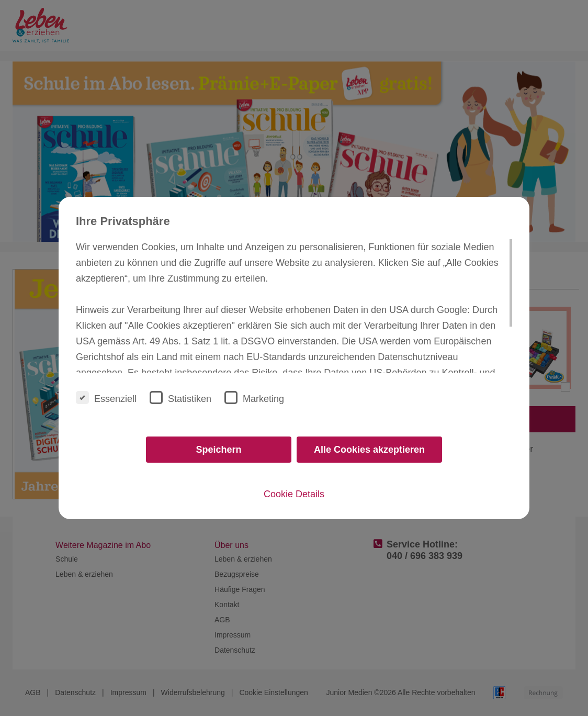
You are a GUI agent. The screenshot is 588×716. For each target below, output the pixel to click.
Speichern (218, 450)
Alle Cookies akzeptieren (369, 450)
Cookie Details (294, 494)
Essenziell (106, 398)
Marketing (254, 398)
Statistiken (180, 398)
